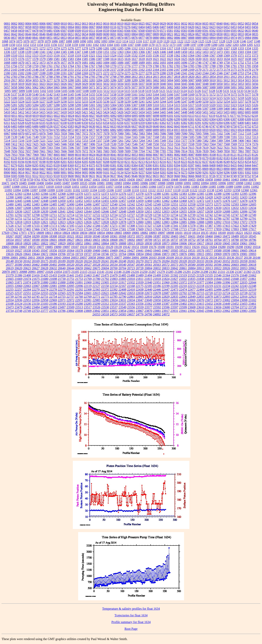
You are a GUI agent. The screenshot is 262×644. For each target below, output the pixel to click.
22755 (62, 297)
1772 (120, 66)
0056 (14, 27)
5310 (156, 105)
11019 (58, 187)
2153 (85, 70)
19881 (192, 254)
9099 (99, 172)
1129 (229, 41)
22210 (183, 286)
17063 (235, 222)
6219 (7, 119)
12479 (252, 201)
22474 (183, 289)
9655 (156, 176)
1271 (35, 48)
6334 (35, 123)
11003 (257, 183)
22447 (166, 289)
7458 (71, 144)
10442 (157, 180)
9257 (142, 172)
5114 (120, 91)
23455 (244, 304)
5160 (128, 94)
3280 (71, 80)
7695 (113, 151)
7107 (234, 133)
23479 (19, 307)
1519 (78, 55)
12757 (53, 219)
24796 (148, 314)
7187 (206, 137)
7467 (78, 144)
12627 (192, 208)
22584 (79, 293)
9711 (205, 176)
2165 (163, 70)
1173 (172, 45)
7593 (50, 148)
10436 (131, 180)
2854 (213, 77)
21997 (235, 282)
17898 (244, 229)
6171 (226, 116)
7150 (43, 137)
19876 (183, 254)
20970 (6, 272)
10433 (105, 180)
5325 (248, 105)
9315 (50, 176)
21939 (140, 282)
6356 (120, 123)
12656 (192, 211)
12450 (62, 201)
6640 (156, 126)
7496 (92, 144)
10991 (187, 183)
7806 (177, 151)
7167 (149, 137)
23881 (157, 311)
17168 (44, 226)
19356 (53, 250)
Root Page (131, 629)
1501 (227, 52)
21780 (96, 279)
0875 (128, 38)
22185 (148, 286)
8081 (170, 155)
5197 (128, 98)
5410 (7, 112)
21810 (131, 279)
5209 (177, 98)
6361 (156, 123)
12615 (88, 208)
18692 (131, 240)
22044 (252, 282)
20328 (183, 261)
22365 (96, 289)
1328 (234, 48)
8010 (78, 155)
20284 (166, 261)
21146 (118, 272)
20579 (183, 265)
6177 (233, 116)
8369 (71, 165)
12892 (218, 222)
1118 (153, 41)
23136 (27, 304)
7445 (57, 144)
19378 (79, 250)
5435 (149, 112)
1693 (163, 63)
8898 (248, 169)
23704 (235, 307)
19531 (192, 250)
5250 (206, 102)
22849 (192, 297)
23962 (226, 311)
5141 (43, 94)
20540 (122, 265)
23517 (88, 307)
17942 (14, 233)
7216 (21, 141)
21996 (226, 282)
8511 (177, 169)
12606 (10, 208)
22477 (192, 289)
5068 (78, 87)
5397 (206, 109)
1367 (149, 52)
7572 (241, 144)
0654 (85, 34)
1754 (255, 63)
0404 (142, 27)
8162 (113, 158)
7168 (156, 137)
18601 (53, 240)
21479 (114, 275)
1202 (229, 45)
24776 (140, 314)
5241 (142, 102)
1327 (227, 48)
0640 (255, 31)
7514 (99, 144)
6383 (191, 123)
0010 (64, 24)
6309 (248, 119)
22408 (122, 289)
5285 (43, 105)
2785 (28, 77)
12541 (122, 204)
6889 (156, 130)
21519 (183, 275)
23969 (235, 311)
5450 (198, 112)
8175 (184, 158)
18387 (157, 236)
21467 (96, 275)
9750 (241, 176)
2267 (71, 73)
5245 (170, 102)
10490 (40, 183)
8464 (35, 169)
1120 (166, 41)
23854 (122, 311)
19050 (235, 243)
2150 (64, 70)
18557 (19, 240)
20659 (79, 268)
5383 (128, 109)
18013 (49, 233)
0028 (156, 24)
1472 (213, 52)
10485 (23, 183)
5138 (21, 94)
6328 (21, 123)
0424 (219, 27)
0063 (64, 27)
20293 (174, 261)
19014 (192, 243)
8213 (142, 162)
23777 (44, 311)
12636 (19, 211)
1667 (255, 59)
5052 (234, 84)
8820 (212, 169)
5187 (57, 98)
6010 (7, 116)
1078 (41, 41)
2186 (28, 73)
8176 (191, 158)
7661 (43, 151)
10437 (140, 180)
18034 (83, 233)
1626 (191, 59)
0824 (191, 34)
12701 (10, 215)
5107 (78, 91)
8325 (50, 165)
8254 (248, 162)
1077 (33, 41)
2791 (71, 77)
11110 (135, 190)
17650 (157, 229)
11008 (16, 187)
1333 (241, 48)
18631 (79, 240)
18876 (114, 243)
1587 (99, 59)
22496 (218, 289)
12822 (53, 222)
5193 (99, 98)
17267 (105, 226)
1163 (103, 45)
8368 (64, 165)
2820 (191, 77)
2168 (184, 70)
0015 (99, 24)
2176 (241, 70)
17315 (140, 226)
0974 (234, 38)
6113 (191, 116)
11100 (60, 190)
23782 (53, 311)
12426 (200, 197)
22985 (96, 300)
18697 (140, 240)
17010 (226, 222)
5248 (191, 102)
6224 (35, 119)
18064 (109, 233)
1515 (49, 55)
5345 (78, 109)
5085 (191, 87)
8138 (35, 158)
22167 (122, 286)
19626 (19, 254)
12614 (79, 208)
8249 (227, 162)
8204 (78, 162)
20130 (196, 258)
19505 (174, 250)
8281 (21, 165)
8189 (255, 158)
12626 (183, 208)
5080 (156, 87)
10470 (252, 180)
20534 (114, 265)
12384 (192, 194)
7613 (177, 148)
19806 (131, 254)
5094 (255, 87)
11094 (17, 190)
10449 (183, 180)
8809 (205, 169)
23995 (252, 311)
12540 (114, 204)
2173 (220, 70)
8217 (170, 162)
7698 (120, 151)
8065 (142, 155)
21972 (183, 282)
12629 (209, 208)
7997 (50, 155)
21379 (10, 275)
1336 (7, 52)
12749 (252, 215)
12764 (70, 219)
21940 (148, 282)
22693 (174, 293)
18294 (27, 236)
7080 (120, 133)
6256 (85, 119)
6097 (149, 116)
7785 (163, 151)
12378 (140, 194)
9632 (99, 176)
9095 (85, 172)
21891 (79, 282)
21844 (218, 279)
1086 (55, 41)
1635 (234, 59)
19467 (166, 250)
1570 (234, 55)
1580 (50, 59)
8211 (127, 162)
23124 (19, 304)
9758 (23, 180)
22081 (53, 286)
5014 (241, 80)
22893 (226, 297)
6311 (7, 123)
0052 (241, 24)
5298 (71, 105)
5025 (57, 84)
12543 (140, 204)
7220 (35, 141)
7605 (128, 148)
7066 (71, 133)
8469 (50, 169)
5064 (50, 87)
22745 (36, 297)
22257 (19, 289)
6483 (14, 126)
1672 (35, 63)
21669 (19, 279)
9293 (213, 172)
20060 (101, 258)
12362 (10, 194)
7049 (50, 133)
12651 (148, 211)
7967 (28, 155)
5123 (177, 91)
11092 (255, 187)
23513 (79, 307)
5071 (92, 87)
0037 (212, 24)
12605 (252, 204)
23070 (200, 300)
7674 (92, 151)
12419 (157, 197)
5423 (99, 112)
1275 (64, 48)
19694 (53, 254)
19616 (10, 254)
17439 (19, 229)
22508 (235, 289)
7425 (35, 144)
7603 (113, 148)
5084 (184, 87)
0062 (57, 27)
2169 (191, 70)
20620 (19, 268)
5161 (135, 94)
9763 (52, 180)
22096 (79, 286)
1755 (7, 66)
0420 (191, 27)
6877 (92, 130)
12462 (166, 201)
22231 (218, 286)
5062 (35, 87)
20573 (174, 265)
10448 (174, 180)
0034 (198, 24)
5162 (142, 94)
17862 (226, 229)
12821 (44, 222)
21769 (88, 279)
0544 (99, 31)
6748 (219, 126)
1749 (220, 63)
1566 (205, 55)
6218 (255, 116)
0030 (170, 24)
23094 (235, 300)
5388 (156, 109)
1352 (113, 52)
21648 (244, 275)
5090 (227, 87)
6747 (212, 126)
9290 (198, 172)
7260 (113, 141)
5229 (57, 102)
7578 (7, 148)
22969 (53, 300)
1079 (48, 41)
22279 (62, 289)
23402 (183, 304)
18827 (53, 243)
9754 (255, 176)
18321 (70, 236)
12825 (79, 222)
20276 (157, 261)
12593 (235, 204)
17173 (53, 226)
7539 (120, 144)
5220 (248, 98)
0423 (212, 27)
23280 (79, 304)
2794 (85, 77)
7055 (57, 133)
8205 (85, 162)
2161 (135, 70)
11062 (127, 187)
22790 (122, 297)
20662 (88, 268)
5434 (142, 112)
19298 (239, 247)
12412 (105, 197)
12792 (10, 222)
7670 (78, 151)
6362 (163, 123)
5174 (227, 94)
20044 (66, 258)
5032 (106, 84)
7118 (248, 133)
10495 (57, 183)
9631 (92, 176)
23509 (70, 307)
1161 (89, 45)
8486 (120, 169)
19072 (31, 247)
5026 (64, 84)
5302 (99, 105)
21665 (10, 279)
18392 (166, 236)
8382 (120, 165)
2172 (213, 70)
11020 (67, 187)
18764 (218, 240)
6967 (7, 133)
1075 (19, 41)
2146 (35, 70)
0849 (43, 38)
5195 (113, 98)
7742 (149, 151)
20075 (109, 258)
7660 (35, 151)
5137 (14, 94)
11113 (160, 190)
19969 (218, 254)
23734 (10, 311)
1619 (149, 59)
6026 (85, 116)
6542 (64, 126)
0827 (198, 34)
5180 (14, 98)
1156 (54, 45)
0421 (198, 27)
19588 (218, 250)
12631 (226, 208)
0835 (255, 34)
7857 (234, 151)
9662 (184, 176)
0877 (142, 38)
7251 (71, 141)
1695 (177, 63)
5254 (227, 102)
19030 (218, 243)
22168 (131, 286)
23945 (200, 311)
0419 (184, 27)
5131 (226, 91)
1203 (236, 45)
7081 (128, 133)
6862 (64, 130)
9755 (9, 180)
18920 (140, 243)
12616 (96, 208)
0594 (227, 31)
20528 (96, 265)
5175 (234, 94)
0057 (21, 27)
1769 (106, 66)
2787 (43, 77)
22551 (27, 293)
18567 (27, 240)
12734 (174, 215)
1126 (208, 41)
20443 (27, 265)
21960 (166, 282)
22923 (252, 297)
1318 (177, 48)
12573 (209, 204)
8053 (135, 155)
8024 (92, 155)
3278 (57, 80)
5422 (92, 112)
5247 (184, 102)
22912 (235, 297)
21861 (252, 279)
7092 (191, 133)
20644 (70, 268)
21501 (166, 275)
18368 (122, 236)
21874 (27, 282)
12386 (209, 194)
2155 (99, 70)
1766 (85, 66)
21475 (105, 275)
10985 (135, 183)
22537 (19, 293)
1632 (213, 59)
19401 (105, 250)
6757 (28, 130)
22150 (105, 286)
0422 (205, 27)
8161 (106, 158)
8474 (64, 169)
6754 (7, 130)
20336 (209, 261)
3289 (135, 80)
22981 (88, 300)
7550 (156, 144)
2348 (234, 73)
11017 (41, 187)
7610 (156, 148)
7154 (71, 137)
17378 (192, 226)
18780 (235, 240)
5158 (113, 94)
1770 (113, 66)
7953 (14, 155)
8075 (163, 155)
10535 (83, 183)
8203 (71, 162)
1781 (163, 66)
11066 (152, 187)
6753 (255, 126)
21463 (88, 275)
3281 (78, 80)
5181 (21, 98)
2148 (50, 70)
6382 (184, 123)
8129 (14, 158)
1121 (173, 41)
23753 (36, 311)
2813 (142, 77)
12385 (200, 194)
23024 (114, 300)
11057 (110, 187)
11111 (144, 190)
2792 (78, 77)
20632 (53, 268)
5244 (163, 102)
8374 (85, 165)
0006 (43, 24)
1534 (142, 55)
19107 (75, 247)
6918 (198, 130)
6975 (35, 133)
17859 (218, 229)
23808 (79, 311)
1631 (206, 59)
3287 (120, 80)
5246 (177, 102)
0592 (212, 31)
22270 (36, 289)
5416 (49, 112)
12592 (226, 204)
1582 (64, 59)
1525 (120, 55)
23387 (166, 304)
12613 (70, 208)
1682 (92, 63)
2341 (184, 73)
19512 (183, 250)
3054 (28, 80)
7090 (184, 133)
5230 (64, 102)
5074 (113, 87)
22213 (192, 286)
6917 (191, 130)
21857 (243, 279)
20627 (36, 268)
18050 (92, 233)
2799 (120, 77)
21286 (178, 272)
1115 (132, 41)
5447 (177, 112)
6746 (205, 126)
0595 (234, 31)
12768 (88, 219)
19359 (62, 250)
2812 (135, 77)
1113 (118, 41)
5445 (163, 112)
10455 (192, 180)
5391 (177, 109)
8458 (21, 169)
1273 (50, 48)
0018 (113, 24)
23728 (252, 307)
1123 (187, 41)
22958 (44, 300)
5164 (156, 94)
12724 (114, 215)
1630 (198, 59)
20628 (44, 268)
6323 (14, 123)
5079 (149, 87)
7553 (170, 144)
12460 (148, 201)
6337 (56, 123)
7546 (135, 144)
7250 (64, 141)
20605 (244, 265)
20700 (114, 268)
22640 (114, 293)
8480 (85, 169)
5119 (148, 91)
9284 (191, 172)
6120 (219, 116)
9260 (149, 172)
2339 (170, 73)
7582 (14, 148)
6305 (220, 119)
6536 (50, 126)
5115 (127, 91)
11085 (212, 187)
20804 (148, 268)
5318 (198, 105)
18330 (88, 236)
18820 (27, 243)
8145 (71, 158)
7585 (21, 148)
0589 (198, 31)
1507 (255, 52)
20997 (41, 272)
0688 (92, 34)
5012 (227, 80)
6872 (71, 130)
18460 (209, 236)
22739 (10, 297)
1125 (201, 41)
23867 (140, 311)
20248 (122, 261)
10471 (6, 183)
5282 (21, 105)
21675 (36, 279)
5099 (22, 91)
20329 (192, 261)
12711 (53, 215)
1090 (83, 41)
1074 (12, 41)
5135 (255, 91)
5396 (198, 109)
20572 (166, 265)
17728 (192, 229)
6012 (21, 116)
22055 (10, 286)
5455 (227, 112)
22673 (148, 293)
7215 (14, 141)
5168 (184, 94)
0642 (14, 34)
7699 (128, 151)
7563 (206, 144)
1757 (21, 66)
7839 (206, 151)
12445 (19, 201)
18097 (161, 233)
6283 (149, 119)
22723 (218, 293)
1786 (198, 66)
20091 (135, 258)
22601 (88, 293)
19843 (148, 254)
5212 (198, 98)
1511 (21, 55)
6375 (170, 123)
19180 (161, 247)
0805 (142, 34)
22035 (244, 282)
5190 (78, 98)
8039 (106, 155)
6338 (64, 123)
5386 (149, 109)
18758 (200, 240)
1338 (21, 52)
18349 (105, 236)
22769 (88, 297)
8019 (85, 155)
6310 (255, 119)
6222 (21, 119)
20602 (226, 265)
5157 (106, 94)
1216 (7, 48)
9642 (120, 176)
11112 (152, 190)
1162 (96, 45)
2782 (7, 77)
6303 (206, 119)
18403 (174, 236)
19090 (57, 247)
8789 (191, 169)
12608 (27, 208)
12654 (174, 211)
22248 (252, 286)
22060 (19, 286)
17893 (235, 229)
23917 (166, 311)
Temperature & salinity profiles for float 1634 (131, 609)
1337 (14, 52)
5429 (127, 112)
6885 (135, 130)
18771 (226, 240)
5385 (142, 109)
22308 (88, 289)
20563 (157, 265)
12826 (88, 222)
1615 (120, 59)
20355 (235, 261)
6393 (212, 123)
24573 (114, 314)
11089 (229, 187)
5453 (219, 112)
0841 (35, 38)
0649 (57, 34)
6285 (163, 119)
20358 (244, 261)
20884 (192, 268)
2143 (14, 70)
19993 (252, 254)
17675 (166, 229)
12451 (70, 201)
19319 (10, 250)
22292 (79, 289)
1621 (156, 59)
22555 (44, 293)
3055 (35, 80)
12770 (105, 219)
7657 (28, 151)
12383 (183, 194)
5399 (220, 109)
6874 (85, 130)
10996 (222, 183)
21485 (122, 275)
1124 (194, 41)
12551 (174, 204)
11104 (93, 190)
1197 (193, 45)
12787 (226, 219)
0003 (21, 24)
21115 (84, 272)
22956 (36, 300)
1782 (170, 66)
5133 (240, 91)
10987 (153, 183)
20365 (252, 261)
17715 (183, 229)
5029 (85, 84)
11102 (76, 190)
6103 (184, 116)
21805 (122, 279)
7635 (234, 148)
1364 (128, 52)
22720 (209, 293)
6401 (248, 123)
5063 (43, 87)
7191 (234, 137)
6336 (49, 123)
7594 (57, 148)
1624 (177, 59)
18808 (10, 243)
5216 (227, 98)
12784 (200, 219)
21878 (36, 282)
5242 (149, 102)
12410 (88, 197)
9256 (135, 172)
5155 (92, 94)
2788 (50, 77)
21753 (79, 279)
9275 (184, 172)
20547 (131, 265)
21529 (200, 275)
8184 (234, 158)
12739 (192, 215)
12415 (122, 197)
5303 (106, 105)
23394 (174, 304)
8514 (184, 169)
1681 (85, 63)
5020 (28, 84)
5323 (234, 105)
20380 (19, 265)
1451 (191, 52)
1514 (42, 55)
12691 (235, 211)
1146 (243, 41)
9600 (71, 176)
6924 (241, 130)
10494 (49, 183)
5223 (14, 102)
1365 (135, 52)
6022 (57, 116)
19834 (140, 254)
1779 (149, 66)
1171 (158, 45)
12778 (148, 219)
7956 (21, 155)
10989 (170, 183)
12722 (96, 215)
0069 (106, 27)
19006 (183, 243)
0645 (35, 34)
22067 (36, 286)
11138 (211, 190)
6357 (127, 123)
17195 (70, 226)
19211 (187, 247)
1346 (71, 52)
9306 (21, 176)
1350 (99, 52)
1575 (14, 59)
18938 (157, 243)
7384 (213, 141)
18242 (256, 233)
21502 (174, 275)
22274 (44, 289)
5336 (64, 109)
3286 (113, 80)
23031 (122, 300)
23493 (53, 307)
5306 (128, 105)
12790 (244, 219)
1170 (151, 45)
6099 (163, 116)
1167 (131, 45)
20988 (23, 272)
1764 (71, 66)
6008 (255, 112)
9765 (66, 180)
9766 (73, 180)
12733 (166, 215)
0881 (163, 38)
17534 (88, 229)
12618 (114, 208)
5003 (163, 80)
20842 (174, 268)
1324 (213, 48)
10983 (118, 183)
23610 (200, 307)
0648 (50, 34)
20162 (27, 261)
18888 (122, 243)
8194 (21, 162)
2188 (43, 73)
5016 (255, 80)
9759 (30, 180)
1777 (135, 66)
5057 (7, 87)
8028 (99, 155)
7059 (64, 133)
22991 (105, 300)
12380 (157, 194)
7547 (142, 144)
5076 (128, 87)
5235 (99, 102)
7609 (149, 148)
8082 (177, 155)
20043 (57, 258)
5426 (120, 112)
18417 (183, 236)
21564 (226, 275)
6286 (170, 119)
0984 (248, 38)
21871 (19, 282)
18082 (144, 233)
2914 (248, 77)
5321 (219, 105)
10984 (127, 183)
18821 (36, 243)
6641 (163, 126)
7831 (191, 151)
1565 (198, 55)
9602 (78, 176)
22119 (88, 286)
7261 (120, 141)
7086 (163, 133)
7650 (14, 151)
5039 (156, 84)
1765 (78, 66)
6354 (106, 123)
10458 (209, 180)
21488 (131, 275)
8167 (149, 158)
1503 (241, 52)
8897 (241, 169)
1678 (71, 63)
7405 (255, 141)
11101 (68, 190)
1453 (206, 52)
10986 (144, 183)
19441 (140, 250)
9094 (78, 172)
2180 (7, 73)
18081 (135, 233)
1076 (26, 41)
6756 (21, 130)
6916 (184, 130)
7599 (92, 148)
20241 (105, 261)
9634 (106, 176)
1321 (191, 48)
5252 (220, 102)
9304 (7, 176)
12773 (114, 219)
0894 (213, 38)
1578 (35, 59)
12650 (140, 211)
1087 (62, 41)
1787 (206, 66)
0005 (35, 24)
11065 (144, 187)
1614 (113, 59)
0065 (78, 27)
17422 (235, 226)
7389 (220, 141)
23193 (62, 304)
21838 (200, 279)
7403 (248, 141)
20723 (131, 268)
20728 (140, 268)
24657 (131, 314)
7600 (99, 148)
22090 (62, 286)
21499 (157, 275)
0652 (78, 34)
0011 (71, 24)
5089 (220, 87)
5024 (50, 84)
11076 (178, 187)
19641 (27, 254)
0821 (170, 34)
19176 (153, 247)
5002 (156, 80)
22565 (62, 293)
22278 (53, 289)
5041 (170, 84)
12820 (36, 222)
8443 (241, 165)
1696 (184, 63)
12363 (19, 194)
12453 (88, 201)
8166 (142, 158)
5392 (184, 109)
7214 (7, 141)
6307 (234, 119)
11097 (34, 190)
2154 (92, 70)
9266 (170, 172)
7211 (241, 137)
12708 (36, 215)
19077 (40, 247)
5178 (255, 94)
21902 (96, 282)
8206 (92, 162)
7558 (191, 144)
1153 (33, 45)
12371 (88, 194)
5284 (35, 105)
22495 (209, 289)
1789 (220, 66)
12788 (235, 219)
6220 (14, 119)
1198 (200, 45)
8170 (156, 158)
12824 (70, 222)
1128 (222, 41)
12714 (70, 215)
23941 (183, 311)
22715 (200, 293)
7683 (106, 151)
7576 (255, 144)
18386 (148, 236)
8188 (248, 158)
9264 (156, 172)
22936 (19, 300)
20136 (231, 258)
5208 (170, 98)
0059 (35, 27)
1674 (50, 63)
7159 (106, 137)
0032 (184, 24)
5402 (241, 109)
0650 (64, 34)
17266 (96, 226)
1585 (85, 59)
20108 (161, 258)
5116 (134, 91)
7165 (135, 137)
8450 (7, 169)
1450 (184, 52)
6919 (206, 130)
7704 (142, 151)
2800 (128, 77)
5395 (191, 109)
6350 (85, 123)
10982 (109, 183)
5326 (255, 105)
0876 (135, 38)
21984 (209, 282)
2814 (149, 77)
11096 (25, 190)
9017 (28, 172)
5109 (93, 91)
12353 (228, 190)
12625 (174, 208)
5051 (227, 84)
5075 (120, 87)
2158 (120, 70)
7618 (198, 148)
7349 (163, 141)
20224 (88, 261)
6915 (177, 130)
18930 (148, 243)
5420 (78, 112)
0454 (241, 27)
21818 (157, 279)
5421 (85, 112)
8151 (92, 158)
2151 (71, 70)
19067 (23, 247)
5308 (142, 105)
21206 (126, 272)
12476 (226, 201)
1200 (214, 45)
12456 (114, 201)
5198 (135, 98)
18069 (127, 233)
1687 (128, 63)
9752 (248, 176)
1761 (50, 66)
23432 (209, 304)
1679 (78, 63)
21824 (166, 279)
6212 (248, 116)
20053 (75, 258)
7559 (198, 144)
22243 (243, 286)
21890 (70, 282)
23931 (174, 311)
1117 (146, 41)
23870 (148, 311)
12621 (140, 208)
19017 (200, 243)
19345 (36, 250)
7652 (21, 151)
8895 (234, 169)
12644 (88, 211)
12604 (244, 204)
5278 (248, 102)
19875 (174, 254)
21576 (235, 275)
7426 (43, 144)
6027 (92, 116)
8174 (177, 158)
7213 (255, 137)
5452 (212, 112)
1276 (71, 48)
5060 (21, 87)
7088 (170, 133)
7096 (206, 133)
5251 (213, 102)
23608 (192, 307)
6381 (177, 123)
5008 (198, 80)
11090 (238, 187)
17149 (27, 226)
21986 (218, 282)
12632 (235, 208)
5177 (248, 94)
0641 (7, 34)
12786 (218, 219)
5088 (213, 87)
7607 (142, 148)
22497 (226, 289)
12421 (174, 197)
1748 (213, 63)
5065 (57, 87)
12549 (157, 204)
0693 (128, 34)
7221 (43, 141)
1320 (184, 48)
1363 (120, 52)
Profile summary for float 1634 (131, 622)
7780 (156, 151)
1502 (234, 52)
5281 (14, 105)
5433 (134, 112)
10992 (196, 183)
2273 (113, 73)
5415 (42, 112)
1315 (156, 48)
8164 (128, 158)
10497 (66, 183)
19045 (226, 243)
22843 (183, 297)
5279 (255, 102)
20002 (23, 258)
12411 (96, 197)
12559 (200, 204)
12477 (235, 201)
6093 (120, 116)
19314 (256, 247)
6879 (99, 130)
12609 (36, 208)
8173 (170, 158)
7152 (57, 137)
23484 (36, 307)
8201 (64, 162)
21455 (79, 275)
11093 (8, 190)
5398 (213, 109)
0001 (7, 24)
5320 (212, 105)
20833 (166, 268)
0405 (149, 27)
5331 (35, 109)
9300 (234, 172)
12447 (36, 201)
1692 (156, 63)
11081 (187, 187)
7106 (227, 133)
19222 (205, 247)
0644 (28, 34)
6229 (71, 119)
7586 (28, 148)
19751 (114, 254)
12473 (209, 201)
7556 (177, 144)
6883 (120, 130)
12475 (218, 201)
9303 (255, 172)
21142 (109, 272)
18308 (53, 236)
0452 (227, 27)
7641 (241, 148)
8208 (106, 162)
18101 (179, 233)
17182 (62, 226)
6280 (128, 119)
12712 (62, 215)
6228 (64, 119)
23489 (44, 307)
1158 (68, 45)
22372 (105, 289)
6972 (28, 133)
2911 (227, 77)
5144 (64, 94)
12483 (36, 204)
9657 (163, 176)
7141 (28, 137)
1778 (142, 66)
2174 (227, 70)
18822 (44, 243)
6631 (99, 126)
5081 (163, 87)
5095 (7, 91)
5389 (163, 109)
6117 (205, 116)
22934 (10, 300)
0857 (92, 38)
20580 (192, 265)
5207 (163, 98)
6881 (106, 130)
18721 (157, 240)
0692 (120, 34)
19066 (14, 247)
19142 (127, 247)
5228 (50, 102)
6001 (234, 112)
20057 (83, 258)
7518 (106, 144)
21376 (256, 272)
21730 (62, 279)
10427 (88, 180)
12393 (235, 194)
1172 (165, 45)
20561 (148, 265)
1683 (99, 63)
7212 (248, 137)
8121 (234, 155)
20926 (226, 268)
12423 (183, 197)
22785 (114, 297)
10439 (148, 180)
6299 (177, 119)
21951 (157, 282)
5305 (120, 105)
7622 (219, 148)
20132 (205, 258)
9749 (234, 176)
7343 (149, 141)
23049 (148, 300)
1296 (128, 48)
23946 (209, 311)
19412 (122, 250)
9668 (198, 176)
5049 (213, 84)
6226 (50, 119)
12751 (19, 219)
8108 (213, 155)
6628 (78, 126)
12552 (183, 204)
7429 (50, 144)
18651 (96, 240)
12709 (44, 215)
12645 (96, 211)
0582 (177, 31)
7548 (149, 144)
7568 (227, 144)
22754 (53, 297)
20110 (179, 258)
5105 (64, 91)
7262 (128, 141)
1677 (64, 63)
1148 (257, 41)
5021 (35, 84)
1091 (90, 41)
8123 (241, 155)
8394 (177, 165)
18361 (114, 236)
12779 (157, 219)
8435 (234, 165)
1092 (97, 41)
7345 (156, 141)
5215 (219, 98)
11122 (194, 190)
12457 (122, 201)
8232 (198, 162)
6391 (198, 123)
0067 (92, 27)
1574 (7, 59)
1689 (142, 63)
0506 (57, 31)
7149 (35, 137)
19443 (148, 250)
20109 (170, 258)
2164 (156, 70)
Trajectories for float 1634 (131, 615)
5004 (170, 80)
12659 (218, 211)
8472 (57, 169)
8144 (64, 158)
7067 (78, 133)
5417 (56, 112)
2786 (35, 77)
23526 (96, 307)
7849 (220, 151)
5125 (191, 91)
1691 (149, 63)
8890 (227, 169)
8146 (78, 158)
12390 (226, 194)
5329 (21, 109)
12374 (114, 194)
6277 (106, 119)
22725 (235, 293)
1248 (14, 48)
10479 (14, 183)
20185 (53, 261)
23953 (218, 311)
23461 (252, 304)
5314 (170, 105)
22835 (174, 297)
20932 (235, 268)
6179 (241, 116)
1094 (111, 41)
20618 (252, 265)
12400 (19, 197)
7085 (156, 133)
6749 (227, 126)
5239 (128, 102)
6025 (78, 116)
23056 (174, 300)
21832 (183, 279)
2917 (14, 80)
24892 (157, 314)
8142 (50, 158)
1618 (142, 59)
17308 (131, 226)
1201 (221, 45)
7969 (35, 155)
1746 (198, 63)
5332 (43, 109)
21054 (58, 272)
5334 (57, 109)
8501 (163, 169)
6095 (135, 116)
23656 (218, 307)
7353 (177, 141)
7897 (248, 151)
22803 (131, 297)
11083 (195, 187)
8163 (120, 158)
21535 (209, 275)
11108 (127, 190)
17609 (140, 229)
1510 (14, 55)
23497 (62, 307)
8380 (106, 165)
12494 (79, 204)
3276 (43, 80)
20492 (53, 265)
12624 (166, 208)
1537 (163, 55)
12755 (44, 219)
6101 (170, 116)
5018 (14, 84)
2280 (163, 73)
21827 (174, 279)
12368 (62, 194)
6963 (255, 130)
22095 (70, 286)
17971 (23, 233)
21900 (88, 282)
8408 (213, 165)
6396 (227, 123)
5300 (85, 105)
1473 (220, 52)
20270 (140, 261)
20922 (218, 268)
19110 (83, 247)
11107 (119, 190)
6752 (248, 126)
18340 (96, 236)
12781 (174, 219)
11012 (24, 187)
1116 (139, 41)
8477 (78, 169)
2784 (21, 77)
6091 (106, 116)
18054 (101, 233)
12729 (148, 215)
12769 (96, 219)
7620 (212, 148)
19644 (36, 254)
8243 (212, 162)
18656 (105, 240)
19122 (101, 247)
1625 (184, 59)
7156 (85, 137)
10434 (114, 180)
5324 (241, 105)
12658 (209, 211)
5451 (205, 112)
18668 (114, 240)
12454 (96, 201)
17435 (10, 229)
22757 (70, 297)
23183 (44, 304)
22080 (44, 286)
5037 (142, 84)
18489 (235, 236)
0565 (120, 31)
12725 (122, 215)
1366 (142, 52)
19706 (62, 254)
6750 (234, 126)
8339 (57, 165)
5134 (247, 91)
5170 (198, 94)
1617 (135, 59)
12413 (114, 197)
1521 (92, 55)
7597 (78, 148)
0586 (191, 31)
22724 (226, 293)
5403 (248, 109)
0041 (227, 24)
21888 (62, 282)
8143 (57, 158)
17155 (36, 226)
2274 (120, 73)
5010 (213, 80)
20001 (14, 258)
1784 (184, 66)
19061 (244, 243)
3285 (106, 80)
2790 (64, 77)
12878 (122, 222)
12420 (166, 197)
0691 (113, 34)
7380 (198, 141)
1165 (117, 45)
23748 (19, 311)
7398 (234, 141)
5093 (248, 87)
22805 (140, 297)
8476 (71, 169)
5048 (206, 84)
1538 (170, 55)
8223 (184, 162)
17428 (244, 226)
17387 (209, 226)
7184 (184, 137)
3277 (50, 80)
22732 (252, 293)
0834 (248, 34)
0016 (106, 24)
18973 (166, 243)
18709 (148, 240)
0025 (142, 24)
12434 (252, 197)
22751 (44, 297)
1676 (57, 63)
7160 (113, 137)
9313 (43, 176)
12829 (114, 222)
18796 (252, 240)
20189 (62, 261)
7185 (191, 137)
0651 (71, 34)
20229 (96, 261)
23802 (70, 311)
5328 (14, 109)
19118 (92, 247)
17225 (79, 226)
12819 (27, 222)
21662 (252, 275)
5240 (135, 102)
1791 (234, 66)
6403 (255, 123)
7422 (28, 144)
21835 (192, 279)
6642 (170, 126)
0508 (71, 31)
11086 (221, 187)
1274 (57, 48)
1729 (191, 63)
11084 (204, 187)
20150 (19, 261)
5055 (248, 84)
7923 (255, 151)
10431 (96, 180)
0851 (50, 38)
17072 (244, 222)
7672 (85, 151)
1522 (99, 55)
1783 (177, 66)
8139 (43, 158)
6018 (28, 116)
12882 (157, 222)
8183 (227, 158)
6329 (28, 123)
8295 (35, 165)
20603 (235, 265)
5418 (64, 112)
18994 (174, 243)
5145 (71, 94)
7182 (170, 137)
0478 (35, 31)
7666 (64, 151)
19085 (49, 247)
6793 (43, 130)
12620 (131, 208)
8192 (7, 162)
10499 (75, 183)
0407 (163, 27)
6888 (149, 130)
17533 (79, 229)
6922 (227, 130)
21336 (230, 272)
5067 (71, 87)
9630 (85, 176)
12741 (200, 215)
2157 (113, 70)
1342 (50, 52)
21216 (135, 272)
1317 (170, 48)
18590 (36, 240)
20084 (127, 258)
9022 (43, 172)
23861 (131, 311)
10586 (92, 183)
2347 (227, 73)
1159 (75, 45)
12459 (140, 201)
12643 (79, 211)
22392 (114, 289)
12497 (96, 204)
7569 (234, 144)
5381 (120, 109)
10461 (226, 180)
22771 (96, 297)
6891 (163, 130)
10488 (31, 183)
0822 (177, 34)
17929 (6, 233)
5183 (35, 98)
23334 (114, 304)
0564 (113, 31)
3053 (21, 80)
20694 (105, 268)
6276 (99, 119)
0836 (7, 38)
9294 (220, 172)
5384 (135, 109)
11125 (202, 190)
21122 (92, 272)
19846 (157, 254)
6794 (50, 130)
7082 (135, 133)
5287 (50, 105)
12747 (235, 215)
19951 (209, 254)
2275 (128, 73)
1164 (110, 45)
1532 (134, 55)
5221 (255, 98)
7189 (220, 137)
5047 (198, 84)
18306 (44, 236)
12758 (62, 219)
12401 (27, 197)
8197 (35, 162)
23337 (122, 304)
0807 (149, 34)
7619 (205, 148)
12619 (122, 208)
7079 (113, 133)
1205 (250, 45)
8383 (128, 165)
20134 (213, 258)
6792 (35, 130)
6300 (184, 119)
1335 (255, 48)
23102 (252, 300)
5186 (50, 98)
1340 (35, 52)
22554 (36, 293)
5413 (28, 112)
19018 (209, 243)
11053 (84, 187)
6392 (205, 123)
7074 (92, 133)
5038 (149, 84)
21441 (70, 275)
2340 (177, 73)
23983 (244, 311)
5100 (29, 91)
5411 (14, 112)
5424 (106, 112)
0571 (163, 31)
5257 (241, 102)
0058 (28, 27)
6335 (42, 123)
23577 (148, 307)
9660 (177, 176)
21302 (213, 272)
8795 (198, 169)
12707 (27, 215)
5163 (149, 94)
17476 (53, 229)
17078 (252, 222)
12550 (166, 204)
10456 (200, 180)
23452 (235, 304)
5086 (198, 87)
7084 (149, 133)
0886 (177, 38)
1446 (163, 52)
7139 (14, 137)
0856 (85, 38)
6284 (156, 119)
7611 (163, 148)
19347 (44, 250)
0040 (219, 24)
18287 (19, 236)
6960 (248, 130)
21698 (53, 279)
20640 (62, 268)
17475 (44, 229)
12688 (226, 211)
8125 (248, 155)
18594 (44, 240)
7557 (184, 144)
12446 (27, 201)
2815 (156, 77)
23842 (96, 311)
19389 (88, 250)
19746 (105, 254)
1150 (12, 45)
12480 (10, 204)
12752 (27, 219)
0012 (78, 24)
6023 (64, 116)
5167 (177, 94)
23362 (148, 304)
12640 (53, 211)
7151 (50, 137)
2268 (78, 73)
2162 (142, 70)
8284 (28, 165)
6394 (219, 123)
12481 (19, 204)
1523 (106, 55)
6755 (14, 130)
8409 (220, 165)
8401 (198, 165)
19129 (109, 247)
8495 (135, 169)
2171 (206, 70)
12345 (219, 190)
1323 (206, 48)
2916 (7, 80)
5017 (7, 84)
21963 (174, 282)
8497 (142, 169)
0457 (7, 31)
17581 (122, 229)
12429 (218, 197)
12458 (131, 201)
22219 (209, 286)
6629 (85, 126)
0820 (163, 34)
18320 (62, 236)
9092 (71, 172)
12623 (157, 208)
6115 (198, 116)
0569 (149, 31)
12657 (200, 211)
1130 (236, 41)
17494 (62, 229)
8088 (198, 155)
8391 (156, 165)
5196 (120, 98)
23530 (105, 307)
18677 (122, 240)
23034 (131, 300)
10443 (166, 180)
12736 (183, 215)
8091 (206, 155)
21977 (200, 282)
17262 (88, 226)
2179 (255, 70)
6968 (14, 133)
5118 (141, 91)
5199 (142, 98)
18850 (70, 243)
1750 (227, 63)
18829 (62, 243)
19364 (70, 250)
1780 (156, 66)
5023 (43, 84)
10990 (179, 183)
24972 (166, 314)
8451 (14, 169)
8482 (99, 169)
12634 (252, 208)
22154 (114, 286)
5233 (85, 102)
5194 (106, 98)
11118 (177, 190)
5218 (241, 98)
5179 (7, 98)
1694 (170, 63)
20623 (27, 268)
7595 (64, 148)
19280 (222, 247)
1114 (125, 41)
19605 (244, 250)
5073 (106, 87)
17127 (19, 226)
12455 (105, 201)
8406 (206, 165)
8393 (170, 165)
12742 (209, 215)
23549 (122, 307)
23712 (243, 307)
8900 (7, 172)
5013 (234, 80)
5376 (92, 109)
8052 (128, 155)
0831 (227, 34)
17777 (209, 229)
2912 (234, 77)
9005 (14, 172)
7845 (213, 151)
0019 (120, 24)
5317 (191, 105)
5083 (177, 87)
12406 (53, 197)
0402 (134, 27)
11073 (161, 187)
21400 (27, 275)
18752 (192, 240)
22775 (105, 297)
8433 (227, 165)
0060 (43, 27)
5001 (149, 80)
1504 (248, 52)
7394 (227, 141)
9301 (241, 172)
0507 (64, 31)
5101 (36, 91)
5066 (64, 87)
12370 (79, 194)
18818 (19, 243)
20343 (218, 261)
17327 (148, 226)
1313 (142, 48)
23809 (88, 311)
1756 (14, 66)
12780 (166, 219)
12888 (200, 222)
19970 (226, 254)
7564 (213, 144)
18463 (218, 236)
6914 (170, 130)
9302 (248, 172)
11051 (75, 187)
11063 (135, 187)
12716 (79, 215)
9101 (106, 172)
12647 (114, 211)
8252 (234, 162)
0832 (234, 34)
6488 (43, 126)
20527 (88, 265)
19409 (114, 250)
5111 (100, 91)
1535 (149, 55)
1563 (184, 55)
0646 (43, 34)
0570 (156, 31)
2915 (255, 77)
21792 (105, 279)
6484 (21, 126)
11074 (169, 187)
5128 (212, 91)
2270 (92, 73)
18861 (88, 243)
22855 (200, 297)
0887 (184, 38)
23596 (166, 307)
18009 (40, 233)
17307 (122, 226)
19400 (96, 250)
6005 (248, 112)
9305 (14, 176)
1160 (82, 45)
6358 (134, 123)
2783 (14, 77)
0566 (127, 31)
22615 (96, 293)
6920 (213, 130)
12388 (218, 194)
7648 (7, 151)
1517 (64, 55)
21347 (239, 272)
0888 (191, 38)
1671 (28, 63)
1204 (243, 45)
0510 (85, 31)
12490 (70, 204)
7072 (85, 133)
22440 (148, 289)
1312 (135, 48)
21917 (122, 282)
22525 (10, 293)
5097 (15, 91)
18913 (131, 243)
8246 (219, 162)
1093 (104, 41)
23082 (226, 300)
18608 (62, 240)
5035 (128, 84)
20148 (10, 261)
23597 (174, 307)
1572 (248, 55)
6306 (227, 119)
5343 (71, 109)
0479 (43, 31)
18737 (174, 240)
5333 (50, 109)
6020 (43, 116)
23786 (62, 311)
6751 (241, 126)
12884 (174, 222)
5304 (113, 105)
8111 (220, 155)
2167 (177, 70)
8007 (64, 155)
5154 (85, 94)
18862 (96, 243)
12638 (36, 211)
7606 (135, 148)
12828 (105, 222)
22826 (157, 297)
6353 (99, 123)
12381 (166, 194)
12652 (157, 211)
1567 (212, 55)
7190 (227, 137)
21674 (27, 279)
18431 (192, 236)
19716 (70, 254)
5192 (92, 98)
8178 (198, 158)
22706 (192, 293)
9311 (28, 176)
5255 (234, 102)
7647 (255, 148)
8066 (149, 155)
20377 (10, 265)
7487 (85, 144)
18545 (252, 236)
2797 (106, 77)
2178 (248, 70)
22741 (19, 297)
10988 (161, 183)
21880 (44, 282)
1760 (43, 66)
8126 (255, 155)
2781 (255, 73)
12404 (44, 197)
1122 (180, 41)
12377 (131, 194)
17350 (183, 226)
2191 (64, 73)
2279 (156, 73)
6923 (234, 130)
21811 (140, 279)
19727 (88, 254)
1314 (149, 48)
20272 (148, 261)
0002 (14, 24)
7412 (14, 144)
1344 (57, 52)
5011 (220, 80)
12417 (140, 197)
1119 (160, 41)
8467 (43, 169)
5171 (206, 94)
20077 (118, 258)
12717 (88, 215)
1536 (156, 55)
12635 (10, 211)
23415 (200, 304)
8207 (99, 162)
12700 (252, 211)
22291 (70, 289)
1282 (113, 48)
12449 (53, 201)
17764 (200, 229)
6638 (142, 126)
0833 (241, 34)
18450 (200, 236)
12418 (148, 197)
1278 (85, 48)
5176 (241, 94)
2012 (7, 70)
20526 (79, 265)
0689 (99, 34)
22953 (27, 300)
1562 (177, 55)
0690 (106, 34)
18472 (226, 236)
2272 (106, 73)
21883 (53, 282)
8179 (206, 158)
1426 (156, 52)
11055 (101, 187)
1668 (7, 63)
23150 (36, 304)
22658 (140, 293)
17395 (218, 226)
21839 (209, 279)
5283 (28, 105)
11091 (246, 187)
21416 (36, 275)
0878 (149, 38)
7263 (135, 141)
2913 (241, 77)
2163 (149, 70)
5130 (219, 91)
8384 (135, 165)
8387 (142, 165)
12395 (244, 194)
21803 (114, 279)
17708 (174, 229)
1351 (106, 52)
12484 (44, 204)
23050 (157, 300)
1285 (120, 48)
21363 (247, 272)
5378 (106, 109)
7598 (85, 148)
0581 (170, 31)
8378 (99, 165)
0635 (248, 31)
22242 (235, 286)
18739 (183, 240)
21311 (222, 272)
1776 (128, 66)
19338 (27, 250)
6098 (156, 116)
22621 (105, 293)
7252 (78, 141)
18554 (10, 240)
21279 (161, 272)
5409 (255, 109)
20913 (209, 268)
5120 (155, 91)
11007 (7, 187)
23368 (157, 304)
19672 (44, 254)
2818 (177, 77)
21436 (62, 275)
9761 (37, 180)
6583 (71, 126)
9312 (35, 176)
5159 (120, 94)
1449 (177, 52)
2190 (57, 73)
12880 (140, 222)
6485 (28, 126)
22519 (252, 289)
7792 (170, 151)
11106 (110, 190)
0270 (120, 27)
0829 (213, 34)
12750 (10, 219)
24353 (96, 314)
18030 (75, 233)
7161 (120, 137)
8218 (177, 162)
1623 (170, 59)
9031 (50, 172)
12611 (53, 208)
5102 (43, 91)
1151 (19, 45)
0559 (106, 31)
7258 (106, 141)
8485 (113, 169)
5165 (163, 94)
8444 (248, 165)
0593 (219, 31)
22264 (27, 289)
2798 (113, 77)
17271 (114, 226)
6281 (135, 119)
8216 (163, 162)
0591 (205, 31)
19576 (200, 250)
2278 (149, 73)
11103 (85, 190)
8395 (184, 165)
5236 (106, 102)
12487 (62, 204)
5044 (177, 84)
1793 (241, 66)
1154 (40, 45)
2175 (234, 70)
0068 (99, 27)
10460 (218, 180)
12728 (140, 215)
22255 (10, 289)
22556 (53, 293)
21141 (101, 272)
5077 (135, 87)
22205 (174, 286)
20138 (248, 258)
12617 (105, 208)
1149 (5, 45)
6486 (35, 126)
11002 (248, 183)
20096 (144, 258)
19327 (19, 250)
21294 (196, 272)
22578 (70, 293)
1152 (26, 45)
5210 (184, 98)
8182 (220, 158)
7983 (43, 155)
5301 (92, 105)
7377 (184, 141)
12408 (70, 197)
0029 (163, 24)
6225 (43, 119)
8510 (170, 169)
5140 (35, 94)
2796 (99, 77)
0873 (113, 38)
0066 (85, 27)
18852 (79, 243)
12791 (252, 219)
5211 (191, 98)
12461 (157, 201)
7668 (71, 151)
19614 (252, 250)
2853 (206, 77)
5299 (78, 105)
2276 (135, 73)
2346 (220, 73)
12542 (131, 204)
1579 (43, 59)
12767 (79, 219)
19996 (6, 258)
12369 (70, 194)
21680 (44, 279)
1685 (113, 63)
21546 (218, 275)
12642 (70, 211)
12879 (131, 222)
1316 (163, 48)
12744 (218, 215)
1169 (145, 45)
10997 (231, 183)
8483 (106, 169)
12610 (44, 208)
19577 (209, 250)
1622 (163, 59)
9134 (120, 172)
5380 (113, 109)
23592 (157, 307)
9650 (142, 176)
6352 (92, 123)
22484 (200, 289)
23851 (105, 311)
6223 (28, 119)
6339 (71, 123)
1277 (78, 48)
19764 (122, 254)
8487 (128, 169)
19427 (131, 250)
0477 (28, 31)
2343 (198, 73)
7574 (248, 144)
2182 (21, 73)
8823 (219, 169)
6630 (92, 126)
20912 (200, 268)
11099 (51, 190)
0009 (57, 24)
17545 (96, 229)
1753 (248, 63)
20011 (31, 258)
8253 (241, 162)
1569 (227, 55)
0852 (57, 38)
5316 (184, 105)
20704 (122, 268)
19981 (244, 254)
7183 (177, 137)
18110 (187, 233)
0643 (21, 34)
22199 (166, 286)
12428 (209, 197)
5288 (57, 105)
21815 (148, 279)
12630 (218, 208)
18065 (118, 233)
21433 (53, 275)
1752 (241, 63)
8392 (163, 165)
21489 (140, 275)
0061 (50, 27)
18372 (131, 236)
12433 (243, 197)
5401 (234, 109)
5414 (35, 112)
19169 (144, 247)
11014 (33, 187)
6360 (149, 123)
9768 (80, 180)
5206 (156, 98)
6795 (57, 130)
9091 (64, 172)
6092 (113, 116)
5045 (184, 84)
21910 (114, 282)
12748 (243, 215)
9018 (35, 172)
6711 (191, 126)
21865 (10, 282)
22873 (218, 297)
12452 (79, 201)
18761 (209, 240)
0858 (99, 38)
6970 (21, 133)
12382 (174, 194)
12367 (53, 194)
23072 (209, 300)
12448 (44, 201)
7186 (198, 137)
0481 (50, 31)
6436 (7, 126)
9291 (206, 172)
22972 (70, 300)
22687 (166, 293)
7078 (106, 133)
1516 (56, 55)
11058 (118, 187)
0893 (206, 38)
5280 (7, 105)
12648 (122, 211)
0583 (184, 31)
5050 (220, 84)
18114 (196, 233)
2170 (198, 70)
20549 (140, 265)
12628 (200, 208)
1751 (234, 63)
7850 (227, 151)
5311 (163, 105)
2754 (248, 73)
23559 (140, 307)
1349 (92, 52)
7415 (21, 144)
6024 (71, 116)
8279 (14, 165)
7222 (50, 141)
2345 (213, 73)
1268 (21, 48)
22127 (96, 286)
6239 (78, 119)
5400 (227, 109)
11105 (102, 190)
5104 (57, 91)
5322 (227, 105)
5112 (106, 91)
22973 (79, 300)
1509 (7, 55)
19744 (96, 254)
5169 (191, 94)
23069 (192, 300)
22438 (140, 289)
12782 (183, 219)
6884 (128, 130)
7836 (198, 151)
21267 (152, 272)
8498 (149, 169)
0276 (127, 27)
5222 (7, 102)
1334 (248, 48)
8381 (113, 165)
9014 (21, 172)
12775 (131, 219)
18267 (10, 236)
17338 (166, 226)
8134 (28, 158)
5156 (99, 94)
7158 (99, 137)
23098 (244, 300)
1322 (198, 48)
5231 (71, 102)
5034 (120, 84)
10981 (101, 183)
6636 (128, 126)
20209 (70, 261)
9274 (177, 172)
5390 (170, 109)
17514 (70, 229)
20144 (256, 258)
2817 (170, 77)
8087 (191, 155)
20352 (226, 261)
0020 (127, 24)
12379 (148, 194)
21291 (187, 272)
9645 (128, 176)
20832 (157, 268)
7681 (99, 151)
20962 (252, 268)
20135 (222, 258)
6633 (113, 126)
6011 (14, 116)
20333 (200, 261)
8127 (7, 158)
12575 (218, 204)
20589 (200, 265)
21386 (19, 275)
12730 (157, 215)
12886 (192, 222)
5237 (113, 102)
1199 (207, 45)
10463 (235, 180)
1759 (35, 66)
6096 (142, 116)
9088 (57, 172)
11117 (168, 190)
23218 (70, 304)
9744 (227, 176)
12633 (243, 208)
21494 (148, 275)
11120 (185, 190)
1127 (215, 41)
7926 (7, 155)
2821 (198, 77)
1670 (21, 63)
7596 (71, 148)
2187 (35, 73)
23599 (183, 307)
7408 (7, 144)
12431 (235, 197)
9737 (219, 176)
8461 (28, 169)
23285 (88, 304)
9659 (170, 176)
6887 (142, 130)
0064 (71, 27)
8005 (57, 155)
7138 (7, 137)
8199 (50, 162)
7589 (43, 148)
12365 (36, 194)
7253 (85, 141)
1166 (124, 45)
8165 (135, 158)
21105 (75, 272)
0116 (113, 27)
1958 (255, 66)
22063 (27, 286)
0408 (170, 27)
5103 (50, 91)
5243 (156, 102)
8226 (191, 162)
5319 (205, 105)
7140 (21, 137)
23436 (218, 304)
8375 (92, 165)
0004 (28, 24)
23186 (53, 304)
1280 (99, 48)
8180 (213, 158)
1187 (179, 45)
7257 (99, 141)
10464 (244, 180)
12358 (236, 190)
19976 (235, 254)
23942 (192, 311)
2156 (106, 70)
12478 (244, 201)
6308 (241, 119)
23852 (114, 311)
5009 (206, 80)
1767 (92, 66)
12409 (79, 197)
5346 (85, 109)
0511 (92, 31)
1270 (28, 48)
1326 (220, 48)
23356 (140, 304)
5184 (43, 98)
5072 (99, 87)
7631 (227, 148)
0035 (205, 24)
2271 (99, 73)
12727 (131, 215)
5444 (156, 112)
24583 (122, 314)
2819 (184, 77)
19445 (157, 250)
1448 (170, 52)
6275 (92, 119)
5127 (205, 91)
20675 (96, 268)
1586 (92, 59)
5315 (177, 105)
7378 (191, 141)
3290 (142, 80)
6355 (113, 123)
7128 (255, 133)
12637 (27, 211)
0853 (64, 38)
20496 (62, 265)
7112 (241, 133)
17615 (148, 229)
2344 (206, 73)
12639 (44, 211)
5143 (57, 94)
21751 (70, 279)
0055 (7, 27)
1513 (35, 55)
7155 (78, 137)
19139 (118, 247)
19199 (179, 247)
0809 (156, 34)
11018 (50, 187)
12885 (183, 222)
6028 (99, 116)
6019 (35, 116)
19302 (248, 247)
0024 (134, 24)
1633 (220, 59)
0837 (14, 38)
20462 (36, 265)
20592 (209, 265)
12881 (148, 222)
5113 (113, 91)
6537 (57, 126)
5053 (241, 84)
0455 (248, 27)
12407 (62, 197)
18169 (222, 233)
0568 (142, 31)
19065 (6, 247)
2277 (142, 73)
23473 (10, 307)
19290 (231, 247)
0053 (248, 24)
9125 (113, 172)
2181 (14, 73)
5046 (191, 84)
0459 (21, 31)
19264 (213, 247)
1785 (191, 66)
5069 (85, 87)
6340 (78, 123)
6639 (149, 126)
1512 (28, 55)
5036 (135, 84)
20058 (92, 258)
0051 (234, 24)
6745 (198, 126)
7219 (28, 141)
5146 (78, 94)
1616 (128, 59)
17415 (226, 226)
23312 (105, 304)
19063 (252, 243)
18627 (70, 240)
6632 (106, 126)
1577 (28, 59)
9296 (227, 172)
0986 (255, 38)
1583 (71, 59)
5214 (212, 98)
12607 (19, 208)
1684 (106, 63)
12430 (226, 197)
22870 (209, 297)
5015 (248, 80)
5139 (28, 94)
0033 (191, 24)
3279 (64, 80)
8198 (43, 162)
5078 (142, 87)
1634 (227, 59)
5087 (206, 87)
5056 (255, 84)
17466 (36, 229)
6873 (78, 130)
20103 (153, 258)
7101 (213, 133)
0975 (241, 38)
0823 (184, 34)
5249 (198, 102)
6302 (198, 119)
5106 (71, 91)
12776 (140, 219)
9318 (57, 176)
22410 (131, 289)
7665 (57, 151)
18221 (239, 233)
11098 (42, 190)
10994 (205, 183)
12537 (105, 204)
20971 (15, 272)
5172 (213, 94)
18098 (170, 233)
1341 (43, 52)
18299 (36, 236)
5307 (135, 105)
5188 (64, 98)
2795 (92, 77)
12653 (166, 211)
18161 (213, 233)
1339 (28, 52)
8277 (7, 165)
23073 (218, 300)
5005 (177, 80)
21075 (67, 272)
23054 (166, 300)
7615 (191, 148)
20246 (114, 261)
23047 (140, 300)
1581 (57, 59)
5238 (120, 102)
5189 (71, 98)
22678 (157, 293)
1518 (71, 55)
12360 (245, 190)
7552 (163, 144)
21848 (235, 279)
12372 (96, 194)
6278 (113, 119)
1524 (113, 55)
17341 (174, 226)
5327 (7, 109)
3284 (99, 80)
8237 (205, 162)
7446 (64, 144)
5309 (149, 105)
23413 (192, 304)
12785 (209, 219)
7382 (206, 141)
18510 (244, 236)
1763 (64, 66)
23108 (10, 304)
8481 (92, 169)
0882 (170, 38)
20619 (10, 268)
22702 (183, 293)
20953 (244, 268)
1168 (137, 45)
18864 (105, 243)
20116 (187, 258)
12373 (105, 194)
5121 (162, 91)
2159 (128, 70)
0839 (21, 38)
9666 (191, 176)
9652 (149, 176)
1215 (257, 45)
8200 (57, 162)
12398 (10, 197)
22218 (200, 286)
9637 (113, 176)
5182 (28, 98)
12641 (62, 211)
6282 (142, 119)
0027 (149, 24)
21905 (105, 282)
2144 (21, 70)
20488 (44, 265)
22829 (166, 297)
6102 (177, 116)
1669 (14, 63)
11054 (92, 187)
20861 (183, 268)
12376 (122, 194)
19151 (135, 247)
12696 (244, 211)
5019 (21, 84)
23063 (183, 300)
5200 (149, 98)
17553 (105, 229)
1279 (92, 48)
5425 (113, 112)
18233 (248, 233)
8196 (28, 162)
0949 (220, 38)
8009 (71, 155)
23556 (131, 307)
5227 (43, 102)
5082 (170, 87)
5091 (234, 87)
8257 (255, 162)
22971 (62, 300)
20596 (218, 265)
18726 (166, 240)
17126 (10, 226)
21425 (44, 275)
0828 (206, 34)
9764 (59, 180)
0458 (14, 31)
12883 (166, 222)
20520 (70, 265)
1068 (5, 41)
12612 (62, 208)
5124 (184, 91)
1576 (21, 59)
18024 (66, 233)
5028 (78, 84)
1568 (219, 55)
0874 (120, 38)
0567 (134, 31)
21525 (192, 275)
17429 (252, 226)
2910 (220, 77)
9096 (92, 172)
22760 (79, 297)
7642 (248, 148)
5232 (78, 102)
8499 (156, 169)
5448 (184, 112)
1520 (85, 55)
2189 (50, 73)
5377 (99, 109)
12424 (192, 197)
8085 (184, 155)
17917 (252, 229)
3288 (128, 80)
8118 (226, 155)
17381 (200, 226)
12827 (96, 222)
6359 (142, 123)
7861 (241, 151)
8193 (14, 162)
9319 (64, 176)
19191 (170, 247)
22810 (148, 297)
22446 (157, 289)
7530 (113, 144)
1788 (213, 66)
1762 (57, 66)
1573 (255, 55)
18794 (244, 240)
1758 (28, 66)
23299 (96, 304)
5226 (35, 102)
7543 (128, 144)
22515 (244, 289)
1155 (47, 45)
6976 (43, 133)
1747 (206, 63)
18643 (88, 240)
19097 (66, 247)
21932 (131, 282)
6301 (191, 119)
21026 (49, 272)
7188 (213, 137)
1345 (64, 52)
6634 (120, 126)
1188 (186, 45)
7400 (241, 141)
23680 (226, 307)
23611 (209, 307)
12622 (148, 208)
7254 (92, 141)
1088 (69, 41)
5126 (198, 91)
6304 (213, 119)
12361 (254, 190)
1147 (250, 41)
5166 (170, 94)
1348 (85, 52)
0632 (241, 31)
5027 (71, 84)
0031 (177, 24)
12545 (148, 204)
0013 (85, 24)
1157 (61, 45)
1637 (241, 59)
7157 (92, 137)
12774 (122, 219)
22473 (174, 289)
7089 (177, 133)
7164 (128, 137)
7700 (135, 151)
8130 (21, 158)
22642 (122, 293)
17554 (114, 229)
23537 (114, 307)
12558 (192, 204)
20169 (36, 261)
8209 (113, 162)
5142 (50, 94)
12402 (36, 197)
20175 (44, 261)
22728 (244, 293)
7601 (106, 148)
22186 (157, 286)
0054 (255, 24)
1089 (76, 41)
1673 (43, 63)
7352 (170, 141)
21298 (204, 272)
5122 (169, 91)
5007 (191, 80)
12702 (19, 215)
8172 (163, 158)
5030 (92, 84)
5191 (85, 98)
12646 (105, 211)
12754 (36, 219)
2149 (57, 70)
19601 (235, 250)
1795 (248, 66)
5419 (71, 112)
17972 (31, 233)
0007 (50, 24)
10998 (239, 183)
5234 (92, 102)
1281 (106, 48)
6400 (241, 123)
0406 (156, 27)
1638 (248, 59)
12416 (131, 197)
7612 (170, 148)
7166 (142, 137)
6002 (241, 112)
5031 (99, 84)
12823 (62, 222)
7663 (50, 151)
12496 (88, 204)
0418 (177, 27)
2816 (163, 77)
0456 (255, 27)
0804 (135, 34)
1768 (99, 66)
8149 (85, 158)
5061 (28, 87)
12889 (209, 222)
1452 (198, 52)
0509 (78, 31)
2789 (57, 77)
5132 (233, 91)
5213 (205, 98)
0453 (234, 27)
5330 (28, 109)
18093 (153, 233)
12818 (19, 222)
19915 (200, 254)
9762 (44, 180)
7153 (64, 137)
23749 (27, 311)
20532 (105, 265)
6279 (120, 119)
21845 (226, 279)
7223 (57, 141)
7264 (142, 141)
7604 (120, 148)
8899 (255, 169)
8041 (113, 155)
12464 (174, 201)
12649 (131, 211)
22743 (27, 297)
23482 (27, 307)
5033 (113, 84)
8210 (120, 162)
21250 (144, 272)
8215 (156, 162)
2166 (170, 70)
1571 (241, 55)
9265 (163, 172)
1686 (120, 63)
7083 (142, 133)
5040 (163, 84)
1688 (135, 63)
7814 (184, 151)
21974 (192, 282)
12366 (44, 194)
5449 (191, 112)
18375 (140, 236)
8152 (99, 158)
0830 (220, 34)
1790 (227, 66)
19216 (196, 247)
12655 (183, 211)
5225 (28, 102)
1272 (43, 48)
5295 (64, 105)
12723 (105, 215)
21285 (170, 272)
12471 (192, 201)
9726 (212, 176)
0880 (156, 38)
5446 (170, 112)
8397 (191, 165)
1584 (78, 59)
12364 (27, 194)
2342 (191, 73)
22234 (226, 286)
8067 (156, 155)
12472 (200, 201)
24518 (105, 314)
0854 (71, 38)
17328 (157, 226)
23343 (131, 304)
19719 (79, 254)
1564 (191, 55)
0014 (92, 24)
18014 (57, 233)
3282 (85, 80)
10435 (122, 180)
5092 (241, 87)
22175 (140, 286)
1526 (127, 55)
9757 (16, 180)
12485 (53, 204)
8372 (78, 165)
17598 (131, 229)
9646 (135, 176)
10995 (213, 183)
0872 (106, 38)
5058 (14, 87)
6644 (184, 126)
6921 (220, 130)
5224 (21, 102)
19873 (166, 254)
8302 (43, 165)
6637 (135, 126)
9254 (128, 172)
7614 (184, 148)
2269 (85, 73)
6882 (113, 130)
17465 (27, 229)
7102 (220, 133)
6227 (57, 119)
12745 (226, 215)
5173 (220, 94)
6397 (234, 123)
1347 (78, 52)
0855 (78, 38)
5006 (184, 80)
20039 (40, 258)
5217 (234, 98)
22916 (244, 297)
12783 (192, 219)
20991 (32, 272)
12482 (27, 204)
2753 (241, 73)
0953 (227, 38)
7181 (163, 137)
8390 (149, 165)
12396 (252, 194)
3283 (92, 80)
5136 (7, 94)
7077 (99, 133)
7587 (35, 148)
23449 (226, 304)
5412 (21, 112)
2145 (28, 70)
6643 (177, 126)
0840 (28, 38)
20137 (239, 258)
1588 (106, 59)
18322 (79, 236)
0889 (198, 38)
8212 (134, 162)
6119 (212, 116)
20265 (131, 261)
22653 (131, 293)
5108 (85, 91)
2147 (43, 70)
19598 (226, 250)
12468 (183, 201)
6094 (128, 116)
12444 (10, 201)
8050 (120, 155)
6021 (50, 116)
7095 (198, 133)
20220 (79, 261)
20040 (49, 258)
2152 (78, 70)
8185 (241, 158)
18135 (205, 233)
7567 (220, 144)
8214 (149, 162)
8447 (255, 165)
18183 (231, 233)
